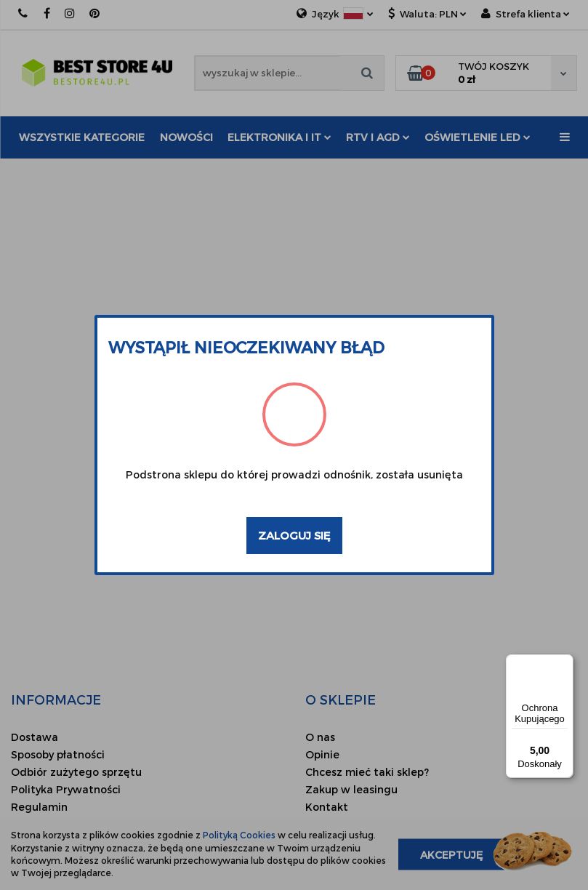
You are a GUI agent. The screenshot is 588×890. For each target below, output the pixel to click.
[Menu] (565, 663)
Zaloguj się (294, 535)
